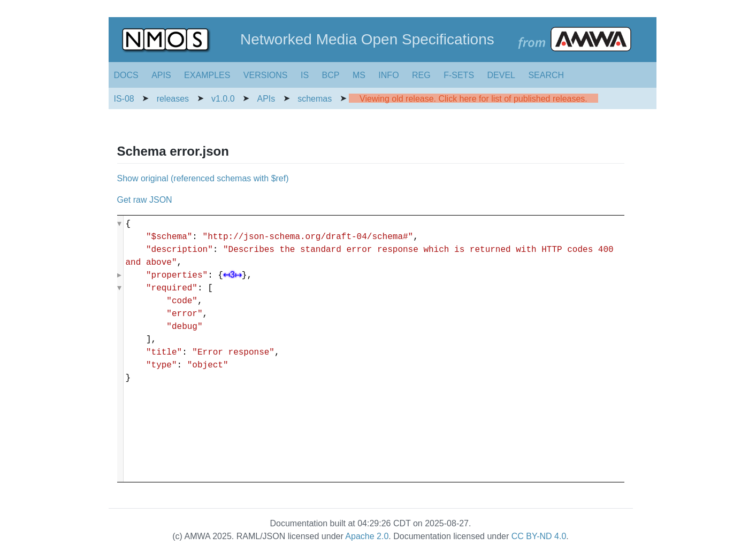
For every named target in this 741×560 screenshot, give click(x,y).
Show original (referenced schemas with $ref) (203, 178)
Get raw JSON (145, 200)
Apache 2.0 (367, 536)
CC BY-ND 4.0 (539, 536)
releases (173, 99)
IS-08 (124, 99)
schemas (315, 99)
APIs (266, 99)
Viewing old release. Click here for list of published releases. (473, 99)
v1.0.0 (223, 99)
